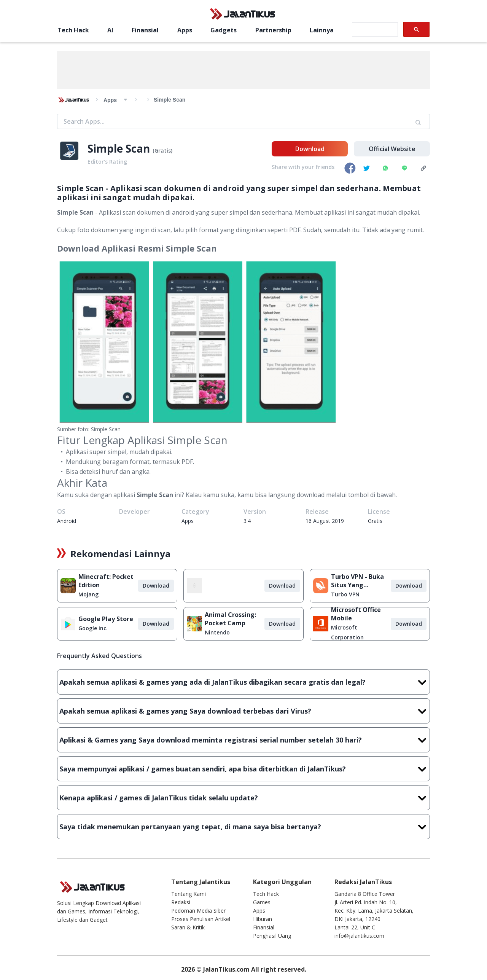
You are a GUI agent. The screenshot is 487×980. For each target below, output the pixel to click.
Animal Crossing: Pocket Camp (230, 619)
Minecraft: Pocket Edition (106, 581)
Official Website (392, 149)
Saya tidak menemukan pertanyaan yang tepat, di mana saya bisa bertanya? (243, 827)
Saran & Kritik (188, 927)
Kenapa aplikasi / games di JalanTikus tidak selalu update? (243, 798)
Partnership (273, 30)
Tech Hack (73, 30)
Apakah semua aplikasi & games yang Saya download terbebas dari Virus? (243, 711)
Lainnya (322, 30)
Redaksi (181, 902)
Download (310, 149)
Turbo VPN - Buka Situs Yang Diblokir (357, 581)
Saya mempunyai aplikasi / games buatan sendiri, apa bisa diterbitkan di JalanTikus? (243, 769)
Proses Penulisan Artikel (201, 919)
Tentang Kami (189, 894)
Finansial (145, 30)
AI (110, 30)
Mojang (88, 594)
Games (262, 902)
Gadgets (224, 30)
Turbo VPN (345, 594)
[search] (374, 30)
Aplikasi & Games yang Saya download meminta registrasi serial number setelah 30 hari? (243, 740)
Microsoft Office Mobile (356, 614)
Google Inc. (93, 628)
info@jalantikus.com (359, 936)
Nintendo (217, 632)
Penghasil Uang (272, 936)
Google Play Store (106, 619)
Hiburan (263, 919)
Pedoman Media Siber (198, 911)
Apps (185, 30)
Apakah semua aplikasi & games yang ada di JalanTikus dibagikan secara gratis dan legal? (243, 682)
